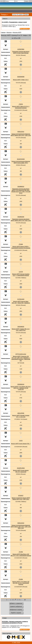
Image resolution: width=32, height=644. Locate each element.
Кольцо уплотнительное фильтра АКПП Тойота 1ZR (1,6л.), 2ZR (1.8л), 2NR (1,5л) (21, 527)
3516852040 (21, 217)
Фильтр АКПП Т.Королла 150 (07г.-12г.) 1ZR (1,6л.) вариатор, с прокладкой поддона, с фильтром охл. (21, 358)
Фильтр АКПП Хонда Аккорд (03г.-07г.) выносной (21, 471)
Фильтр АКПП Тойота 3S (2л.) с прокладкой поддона (21, 107)
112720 (21, 272)
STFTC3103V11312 (21, 354)
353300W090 (21, 77)
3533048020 (21, 327)
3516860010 (21, 187)
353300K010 (21, 384)
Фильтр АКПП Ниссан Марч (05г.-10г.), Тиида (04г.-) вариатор (21, 302)
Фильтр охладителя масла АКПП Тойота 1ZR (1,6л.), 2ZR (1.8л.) (21, 499)
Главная (3, 32)
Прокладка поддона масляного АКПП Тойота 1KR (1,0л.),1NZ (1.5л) (21, 220)
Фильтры (9, 32)
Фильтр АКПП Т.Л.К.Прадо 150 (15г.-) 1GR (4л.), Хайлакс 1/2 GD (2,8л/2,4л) (21, 388)
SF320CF (21, 496)
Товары (4, 15)
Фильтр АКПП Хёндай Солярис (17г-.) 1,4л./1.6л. (21, 416)
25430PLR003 (21, 468)
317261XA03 (21, 299)
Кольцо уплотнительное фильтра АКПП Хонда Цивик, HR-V (21, 162)
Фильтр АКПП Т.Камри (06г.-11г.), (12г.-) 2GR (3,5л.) (21, 330)
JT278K (21, 552)
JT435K (21, 579)
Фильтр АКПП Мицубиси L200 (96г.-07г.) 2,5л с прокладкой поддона (21, 555)
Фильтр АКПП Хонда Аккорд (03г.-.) (21, 444)
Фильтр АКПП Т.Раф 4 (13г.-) (21, 80)
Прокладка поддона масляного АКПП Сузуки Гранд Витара (21, 52)
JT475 (21, 441)
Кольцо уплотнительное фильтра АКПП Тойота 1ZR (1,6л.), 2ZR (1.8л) (21, 135)
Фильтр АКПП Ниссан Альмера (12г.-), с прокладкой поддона (21, 275)
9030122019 (21, 523)
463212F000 (21, 413)
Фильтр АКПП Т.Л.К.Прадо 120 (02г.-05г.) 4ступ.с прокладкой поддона (21, 583)
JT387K (21, 104)
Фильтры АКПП (17, 32)
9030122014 (21, 132)
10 (25, 600)
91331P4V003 (21, 159)
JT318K (21, 244)
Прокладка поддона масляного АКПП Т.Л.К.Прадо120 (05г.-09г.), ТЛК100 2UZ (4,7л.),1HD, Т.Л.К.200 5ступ (21, 191)
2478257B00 (21, 49)
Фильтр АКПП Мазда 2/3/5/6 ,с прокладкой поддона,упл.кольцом (21, 247)
